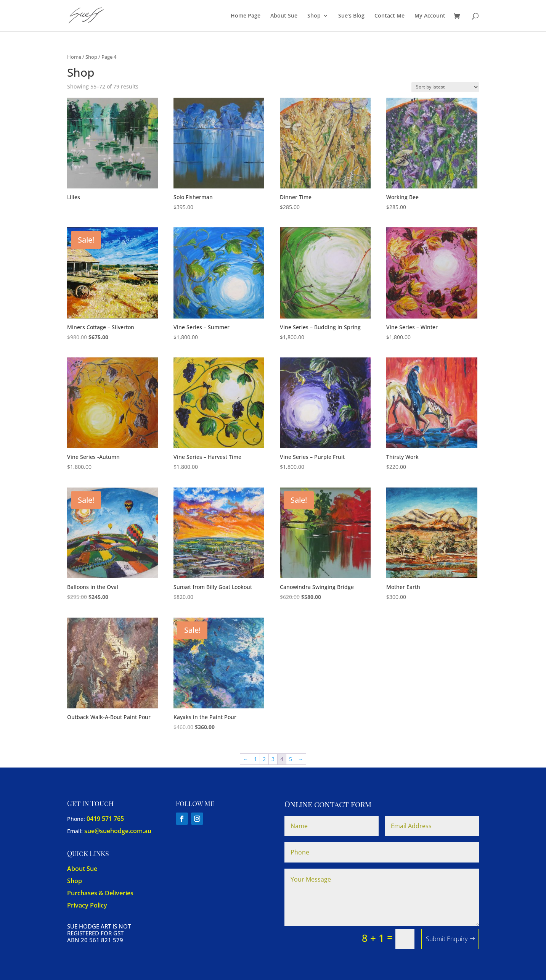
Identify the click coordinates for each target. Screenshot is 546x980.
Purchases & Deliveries (100, 893)
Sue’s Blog (351, 16)
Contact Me (389, 16)
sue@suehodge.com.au (118, 831)
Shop (314, 16)
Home (74, 57)
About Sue (284, 16)
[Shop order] (445, 87)
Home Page (246, 16)
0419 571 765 (105, 819)
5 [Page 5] (291, 759)
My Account (430, 16)
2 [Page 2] (264, 759)
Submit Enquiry (447, 939)
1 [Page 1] (255, 759)
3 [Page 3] (273, 759)
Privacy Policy (87, 905)
